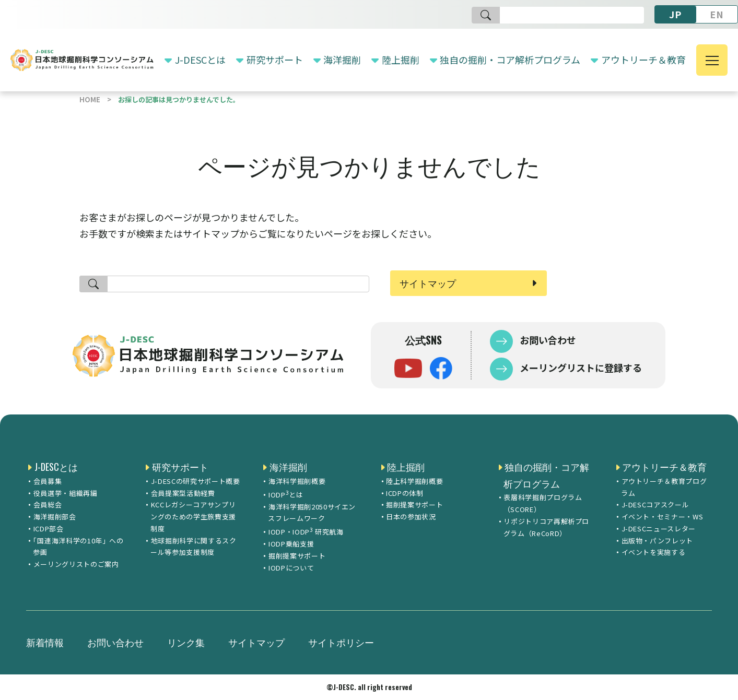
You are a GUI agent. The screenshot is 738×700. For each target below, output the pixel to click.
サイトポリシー (341, 642)
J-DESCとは (200, 60)
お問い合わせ (547, 340)
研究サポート (275, 60)
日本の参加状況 (411, 517)
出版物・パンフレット (658, 541)
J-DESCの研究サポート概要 (196, 481)
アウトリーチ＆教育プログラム (664, 487)
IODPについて (291, 568)
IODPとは (286, 494)
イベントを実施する (654, 552)
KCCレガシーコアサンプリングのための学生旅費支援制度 (193, 517)
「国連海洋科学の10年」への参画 (78, 547)
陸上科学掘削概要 (414, 481)
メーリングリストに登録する (580, 367)
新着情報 (45, 642)
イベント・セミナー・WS (663, 517)
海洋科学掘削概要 (297, 481)
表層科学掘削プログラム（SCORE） (543, 503)
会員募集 (48, 481)
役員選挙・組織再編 (66, 493)
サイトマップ (428, 283)
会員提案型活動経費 (183, 493)
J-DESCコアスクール (655, 505)
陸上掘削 (401, 60)
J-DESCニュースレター (659, 529)
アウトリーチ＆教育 (643, 60)
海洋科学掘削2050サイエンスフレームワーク (312, 513)
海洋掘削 (342, 60)
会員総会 (48, 505)
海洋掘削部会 (55, 517)
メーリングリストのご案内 (76, 564)
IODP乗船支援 (291, 544)
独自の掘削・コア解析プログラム (510, 60)
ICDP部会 (49, 529)
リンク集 (186, 642)
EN (717, 14)
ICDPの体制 (405, 493)
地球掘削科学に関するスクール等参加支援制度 (193, 547)
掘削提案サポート (297, 556)
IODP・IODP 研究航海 (306, 531)
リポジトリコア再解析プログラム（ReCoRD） (546, 527)
